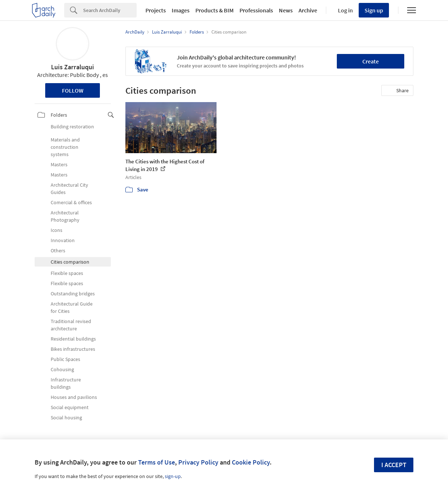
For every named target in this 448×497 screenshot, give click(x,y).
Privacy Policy (198, 462)
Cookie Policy (251, 462)
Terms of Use (157, 462)
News (286, 10)
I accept (394, 465)
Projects (156, 10)
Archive (308, 10)
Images (181, 10)
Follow (73, 90)
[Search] (110, 10)
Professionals (256, 10)
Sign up (374, 10)
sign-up (173, 476)
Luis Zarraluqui (73, 67)
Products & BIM (215, 10)
